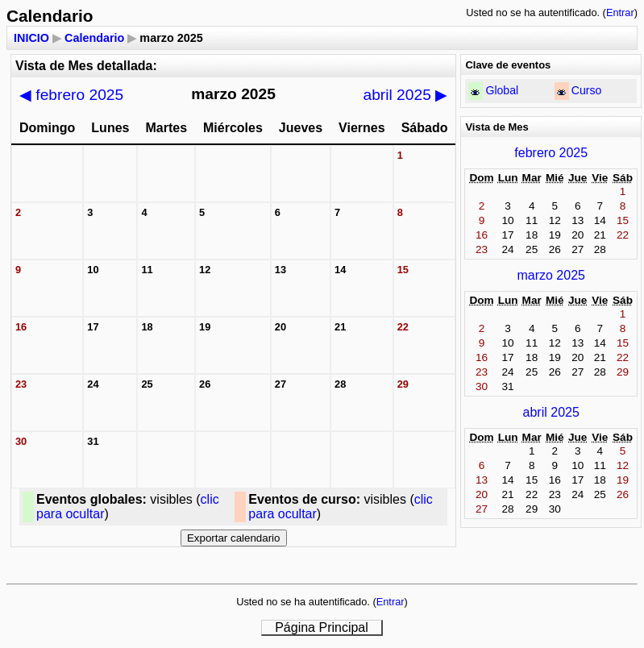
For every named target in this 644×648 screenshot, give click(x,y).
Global (502, 90)
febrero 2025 (71, 95)
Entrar (620, 12)
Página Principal (322, 627)
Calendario (94, 38)
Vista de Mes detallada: (86, 66)
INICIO (31, 38)
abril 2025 (406, 95)
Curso (587, 90)
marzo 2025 (551, 275)
